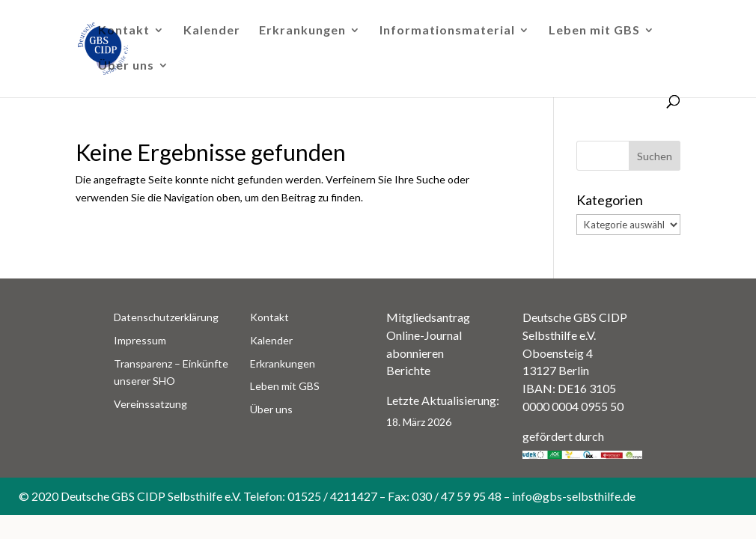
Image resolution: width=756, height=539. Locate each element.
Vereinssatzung (150, 404)
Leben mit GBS (594, 31)
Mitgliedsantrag (428, 317)
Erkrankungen (302, 31)
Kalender (212, 31)
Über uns (126, 66)
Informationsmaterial (447, 31)
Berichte (408, 370)
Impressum (140, 340)
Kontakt (124, 31)
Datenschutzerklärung (166, 317)
